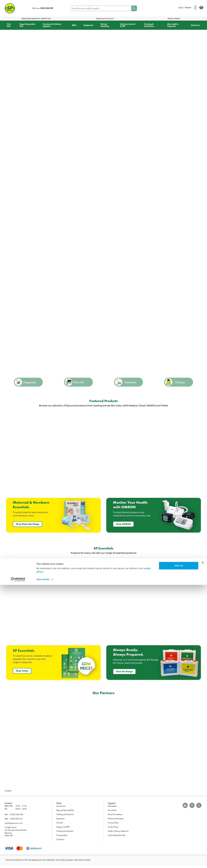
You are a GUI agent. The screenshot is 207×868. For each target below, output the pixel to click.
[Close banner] (203, 846)
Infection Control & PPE (128, 25)
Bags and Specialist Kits (65, 813)
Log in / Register (188, 7)
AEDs (74, 25)
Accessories (61, 808)
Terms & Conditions (115, 817)
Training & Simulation (149, 25)
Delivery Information (116, 821)
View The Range (124, 671)
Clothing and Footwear (65, 817)
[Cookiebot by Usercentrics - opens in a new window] (18, 863)
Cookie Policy (113, 829)
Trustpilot (8, 791)
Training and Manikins (65, 834)
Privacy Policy (113, 825)
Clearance (195, 25)
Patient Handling (105, 25)
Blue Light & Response (173, 25)
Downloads (112, 813)
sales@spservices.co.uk (14, 826)
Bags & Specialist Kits (27, 25)
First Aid (9, 25)
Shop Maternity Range (28, 524)
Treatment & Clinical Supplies (52, 25)
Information (112, 808)
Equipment (88, 25)
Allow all (179, 849)
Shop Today (22, 671)
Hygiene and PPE (63, 829)
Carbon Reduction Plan (117, 838)
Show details (43, 863)
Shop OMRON (123, 524)
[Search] (134, 8)
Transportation (62, 838)
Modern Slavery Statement (118, 834)
